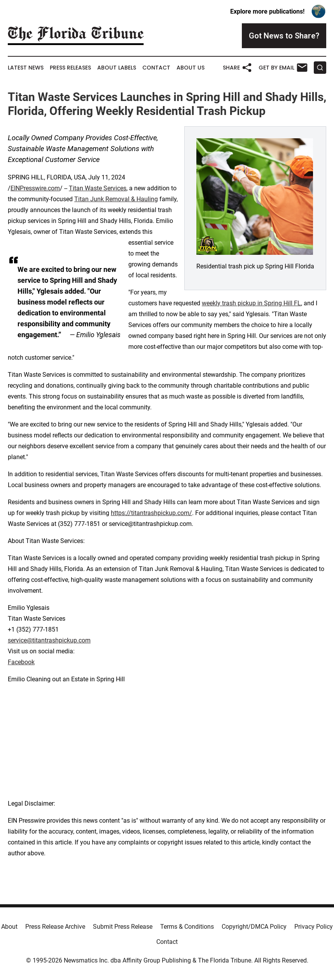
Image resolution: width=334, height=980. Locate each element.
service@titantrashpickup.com (49, 640)
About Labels (117, 68)
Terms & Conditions (187, 927)
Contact (156, 68)
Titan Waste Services (98, 188)
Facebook (21, 662)
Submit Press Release (123, 927)
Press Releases (70, 68)
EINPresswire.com (35, 188)
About (9, 927)
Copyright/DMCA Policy (254, 927)
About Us (191, 68)
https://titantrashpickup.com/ (151, 513)
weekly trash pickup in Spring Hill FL (251, 303)
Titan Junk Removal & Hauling (116, 199)
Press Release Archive (55, 927)
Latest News (26, 68)
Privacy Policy (314, 927)
